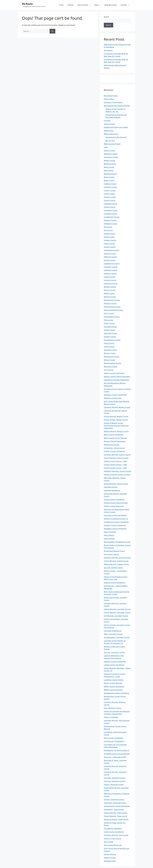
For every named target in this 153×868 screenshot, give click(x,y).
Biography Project (111, 5)
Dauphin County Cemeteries (115, 525)
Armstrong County (111, 157)
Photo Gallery (109, 99)
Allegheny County (111, 154)
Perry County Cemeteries (114, 738)
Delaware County (110, 224)
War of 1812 (110, 141)
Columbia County (111, 210)
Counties (126, 5)
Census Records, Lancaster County (117, 609)
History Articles (110, 858)
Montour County (110, 303)
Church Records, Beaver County (116, 416)
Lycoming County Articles (114, 680)
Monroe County (110, 297)
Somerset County (111, 333)
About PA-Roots (85, 5)
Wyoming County (111, 367)
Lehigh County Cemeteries (114, 665)
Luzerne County (110, 280)
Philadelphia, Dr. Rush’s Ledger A (116, 750)
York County (109, 370)
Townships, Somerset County (115, 803)
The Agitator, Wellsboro (113, 828)
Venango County (110, 350)
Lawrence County (111, 270)
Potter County (109, 323)
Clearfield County (111, 204)
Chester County (110, 197)
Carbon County (110, 190)
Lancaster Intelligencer (113, 631)
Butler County (109, 180)
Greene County (110, 247)
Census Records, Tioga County (116, 813)
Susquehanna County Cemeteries (117, 806)
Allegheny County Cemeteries (115, 395)
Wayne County (109, 360)
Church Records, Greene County (116, 561)
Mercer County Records (113, 683)
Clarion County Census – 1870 (115, 468)
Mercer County (110, 290)
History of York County (113, 838)
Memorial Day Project (112, 144)
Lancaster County (111, 267)
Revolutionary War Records (116, 137)
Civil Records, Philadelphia (114, 741)
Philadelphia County (112, 317)
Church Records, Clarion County (116, 458)
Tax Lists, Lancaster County (114, 652)
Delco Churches (110, 532)
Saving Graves (109, 124)
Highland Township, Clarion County (117, 471)
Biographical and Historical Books (117, 106)
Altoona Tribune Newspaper (115, 441)
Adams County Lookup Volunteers (117, 376)
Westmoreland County (113, 363)
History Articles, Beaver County (116, 420)
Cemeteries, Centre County (114, 448)
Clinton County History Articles (116, 503)
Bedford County (110, 164)
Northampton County (112, 307)
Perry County (109, 313)
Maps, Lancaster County (113, 634)
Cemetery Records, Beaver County (117, 407)
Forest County (109, 237)
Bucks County (109, 177)
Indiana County (110, 254)
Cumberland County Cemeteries (116, 522)
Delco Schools (109, 539)
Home (61, 5)
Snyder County (110, 330)
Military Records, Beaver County (116, 431)
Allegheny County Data (113, 398)
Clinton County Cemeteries (114, 499)
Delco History (109, 535)
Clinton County (110, 207)
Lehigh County (109, 277)
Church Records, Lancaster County (117, 612)
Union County (109, 347)
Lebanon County (110, 273)
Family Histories (110, 854)
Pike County (108, 320)
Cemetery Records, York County (116, 835)
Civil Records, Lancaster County (116, 616)
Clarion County (110, 200)
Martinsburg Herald (111, 445)
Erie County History (111, 554)
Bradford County (110, 174)
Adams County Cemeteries (114, 373)
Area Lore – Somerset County (115, 757)
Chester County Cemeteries (114, 451)
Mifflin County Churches (113, 690)
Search (106, 17)
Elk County (108, 227)
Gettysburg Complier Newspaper (117, 380)
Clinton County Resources (114, 506)
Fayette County (110, 234)
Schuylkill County (110, 327)
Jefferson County (110, 257)
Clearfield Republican (112, 490)
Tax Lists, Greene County (113, 568)
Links (106, 147)
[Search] (52, 31)
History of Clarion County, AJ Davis (117, 475)
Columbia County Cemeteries (115, 515)
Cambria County (110, 184)
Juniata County (110, 260)
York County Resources (113, 845)
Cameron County (110, 187)
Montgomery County (112, 300)
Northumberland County (113, 310)
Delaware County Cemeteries (115, 529)
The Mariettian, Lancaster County (117, 637)
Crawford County (110, 214)
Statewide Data (110, 861)
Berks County (109, 167)
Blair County (109, 170)
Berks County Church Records (115, 438)
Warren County (110, 353)
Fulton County (109, 244)
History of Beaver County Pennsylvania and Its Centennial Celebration (116, 425)
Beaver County (110, 160)
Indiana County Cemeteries (114, 583)
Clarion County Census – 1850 (115, 461)
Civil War (107, 121)
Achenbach (108, 50)
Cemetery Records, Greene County (117, 558)
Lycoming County (111, 283)
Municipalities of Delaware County (117, 542)
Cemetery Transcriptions (113, 102)
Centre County (109, 194)
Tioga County (109, 343)
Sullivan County (110, 337)
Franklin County (110, 240)
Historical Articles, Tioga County (116, 819)
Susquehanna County (112, 340)
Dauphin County (110, 220)
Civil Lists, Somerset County (115, 781)
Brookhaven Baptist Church (114, 551)
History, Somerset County (114, 784)
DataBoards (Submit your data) (116, 127)
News (99, 5)
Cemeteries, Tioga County (114, 809)
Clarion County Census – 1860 (115, 465)
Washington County (111, 357)
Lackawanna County (112, 263)
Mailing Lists (109, 131)
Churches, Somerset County (115, 778)
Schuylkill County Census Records (117, 754)
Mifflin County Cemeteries (114, 686)
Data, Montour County (113, 708)
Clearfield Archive (111, 487)
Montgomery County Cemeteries (117, 693)
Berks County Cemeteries (114, 435)
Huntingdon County (112, 250)
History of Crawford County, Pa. (116, 519)
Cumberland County (112, 217)
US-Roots (70, 5)
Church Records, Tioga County (116, 816)
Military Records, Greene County (116, 564)
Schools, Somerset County (114, 799)
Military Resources (111, 134)
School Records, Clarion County (116, 484)
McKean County (110, 287)
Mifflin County (109, 293)
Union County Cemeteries (114, 832)
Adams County (109, 150)
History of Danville (111, 717)
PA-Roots (27, 4)
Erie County (108, 230)
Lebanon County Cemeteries (115, 662)
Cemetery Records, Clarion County (117, 455)
